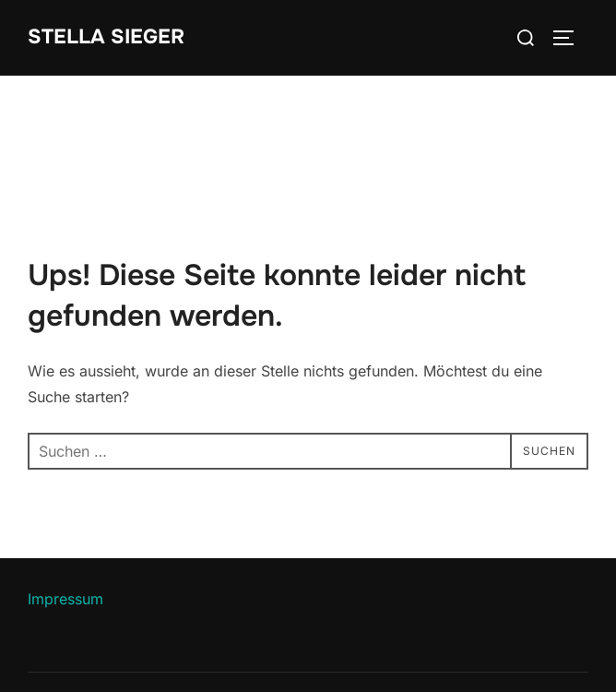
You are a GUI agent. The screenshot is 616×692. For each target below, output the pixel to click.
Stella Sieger (106, 37)
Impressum (65, 599)
